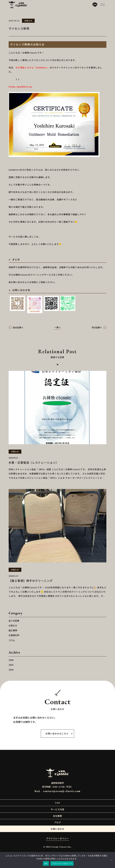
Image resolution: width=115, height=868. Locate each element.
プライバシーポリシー (62, 864)
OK (46, 864)
